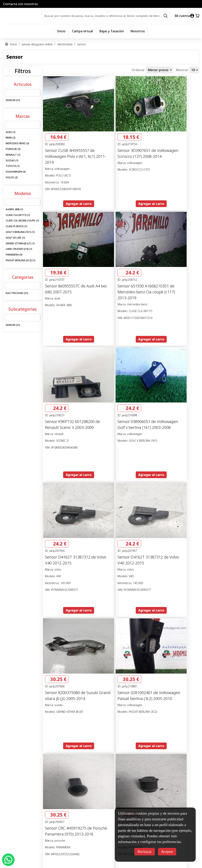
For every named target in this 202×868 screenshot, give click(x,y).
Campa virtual (82, 31)
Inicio (61, 31)
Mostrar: (183, 70)
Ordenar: (139, 70)
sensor (81, 44)
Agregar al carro (79, 204)
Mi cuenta (182, 16)
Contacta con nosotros (21, 4)
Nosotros (138, 31)
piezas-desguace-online (37, 44)
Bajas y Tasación (112, 31)
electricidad (65, 44)
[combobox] (7, 93)
